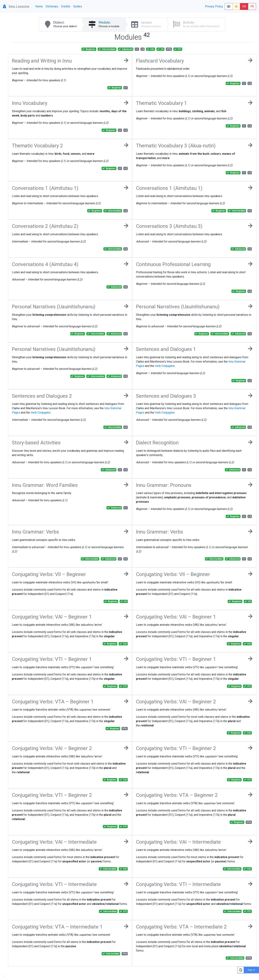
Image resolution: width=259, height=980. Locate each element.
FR (252, 6)
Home (39, 6)
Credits (66, 6)
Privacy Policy (214, 6)
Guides (78, 6)
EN (244, 6)
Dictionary (52, 6)
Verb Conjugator (165, 366)
